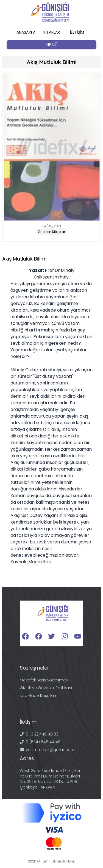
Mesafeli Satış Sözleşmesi (44, 680)
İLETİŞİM (77, 32)
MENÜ (52, 45)
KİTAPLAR (52, 32)
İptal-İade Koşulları (38, 696)
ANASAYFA (26, 32)
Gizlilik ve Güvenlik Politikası (46, 688)
